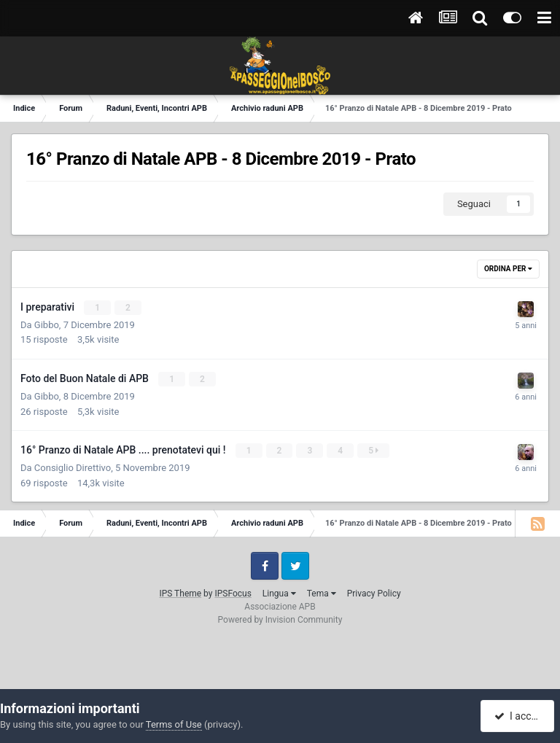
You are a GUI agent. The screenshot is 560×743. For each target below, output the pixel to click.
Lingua (279, 594)
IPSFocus (233, 594)
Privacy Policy (374, 594)
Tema (322, 594)
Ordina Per (508, 269)
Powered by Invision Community (280, 620)
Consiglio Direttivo (73, 468)
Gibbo (47, 325)
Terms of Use (174, 724)
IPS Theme (180, 594)
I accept (519, 716)
